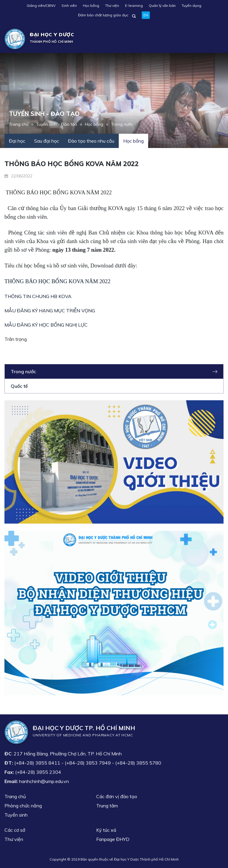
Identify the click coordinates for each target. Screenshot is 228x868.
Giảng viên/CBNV (41, 5)
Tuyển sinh (16, 815)
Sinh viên (69, 5)
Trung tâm (107, 806)
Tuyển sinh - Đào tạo (57, 124)
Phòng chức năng (23, 806)
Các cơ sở (15, 830)
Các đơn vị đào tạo (117, 796)
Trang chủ (19, 124)
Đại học (17, 141)
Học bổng (91, 5)
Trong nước (122, 124)
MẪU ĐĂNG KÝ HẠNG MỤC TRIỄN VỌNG (50, 311)
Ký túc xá (106, 830)
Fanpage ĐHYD (113, 839)
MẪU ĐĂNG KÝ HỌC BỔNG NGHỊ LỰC (46, 325)
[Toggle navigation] (215, 39)
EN (146, 15)
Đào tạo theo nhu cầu (91, 141)
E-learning (134, 5)
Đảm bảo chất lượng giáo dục (103, 15)
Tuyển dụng (191, 5)
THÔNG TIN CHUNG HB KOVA (38, 296)
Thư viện (112, 5)
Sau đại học (47, 141)
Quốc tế (19, 386)
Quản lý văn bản (162, 5)
